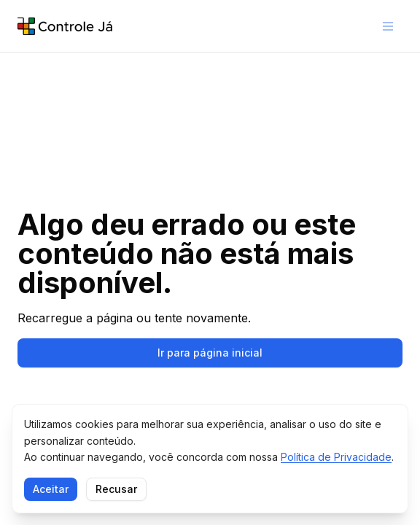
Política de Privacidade (336, 457)
